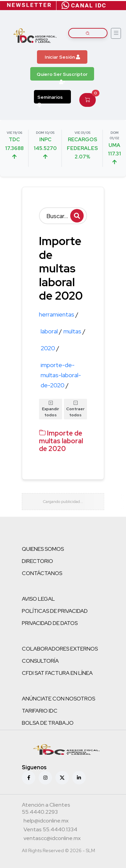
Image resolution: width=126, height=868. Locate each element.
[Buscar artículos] (88, 33)
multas (74, 331)
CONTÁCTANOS (42, 573)
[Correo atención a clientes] (46, 821)
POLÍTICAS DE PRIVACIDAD (55, 611)
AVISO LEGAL (38, 599)
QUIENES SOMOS (43, 549)
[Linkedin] (79, 778)
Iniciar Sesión (62, 57)
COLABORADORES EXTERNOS (60, 649)
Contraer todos (75, 409)
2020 (50, 348)
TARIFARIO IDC (40, 711)
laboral (51, 331)
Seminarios (50, 99)
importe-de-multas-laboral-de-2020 (61, 375)
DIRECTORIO (37, 561)
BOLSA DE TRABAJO (48, 723)
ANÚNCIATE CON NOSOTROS (58, 699)
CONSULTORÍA (40, 661)
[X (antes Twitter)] (62, 778)
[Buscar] (63, 216)
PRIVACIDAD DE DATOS (50, 623)
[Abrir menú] (116, 33)
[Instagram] (45, 778)
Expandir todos (51, 409)
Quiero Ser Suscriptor (62, 76)
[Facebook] (29, 778)
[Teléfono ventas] (50, 830)
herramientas (59, 314)
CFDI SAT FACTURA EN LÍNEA (57, 673)
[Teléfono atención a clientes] (62, 809)
